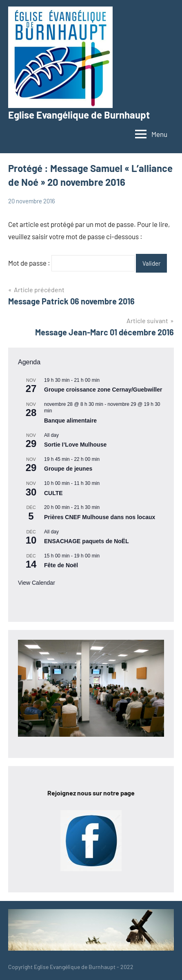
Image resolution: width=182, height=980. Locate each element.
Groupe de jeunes (68, 469)
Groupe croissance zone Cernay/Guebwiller (103, 390)
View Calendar (37, 583)
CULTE (53, 493)
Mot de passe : (71, 263)
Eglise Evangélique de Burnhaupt (79, 115)
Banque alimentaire (70, 421)
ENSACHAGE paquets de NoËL (87, 541)
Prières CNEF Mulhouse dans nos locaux (100, 517)
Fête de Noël (61, 565)
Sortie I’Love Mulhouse (75, 445)
